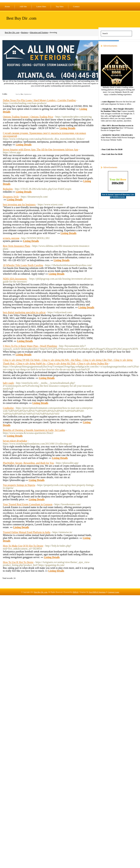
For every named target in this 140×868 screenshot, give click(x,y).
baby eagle (8, 383)
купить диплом (11, 238)
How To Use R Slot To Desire (18, 562)
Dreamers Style (11, 197)
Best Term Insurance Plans (17, 246)
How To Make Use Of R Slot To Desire (23, 546)
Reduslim (8, 189)
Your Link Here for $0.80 (112, 149)
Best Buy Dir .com (21, 18)
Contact (76, 6)
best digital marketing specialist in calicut (24, 312)
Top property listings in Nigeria (19, 485)
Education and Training (39, 33)
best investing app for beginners (19, 204)
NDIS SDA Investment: (15, 279)
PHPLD (75, 592)
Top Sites (60, 6)
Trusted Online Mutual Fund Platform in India (27, 532)
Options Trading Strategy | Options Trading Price (28, 117)
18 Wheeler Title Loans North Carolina (23, 265)
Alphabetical (28, 94)
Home (7, 6)
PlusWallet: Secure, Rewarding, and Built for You (28, 463)
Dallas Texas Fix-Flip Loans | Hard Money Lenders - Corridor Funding (39, 100)
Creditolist (8, 408)
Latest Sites (41, 6)
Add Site (23, 6)
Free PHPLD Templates (97, 592)
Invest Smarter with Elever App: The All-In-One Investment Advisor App (40, 150)
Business (25, 33)
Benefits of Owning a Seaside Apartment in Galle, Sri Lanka (34, 430)
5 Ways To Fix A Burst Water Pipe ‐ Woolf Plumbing (30, 346)
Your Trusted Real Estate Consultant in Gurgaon (28, 504)
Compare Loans (114, 592)
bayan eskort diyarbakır (15, 441)
